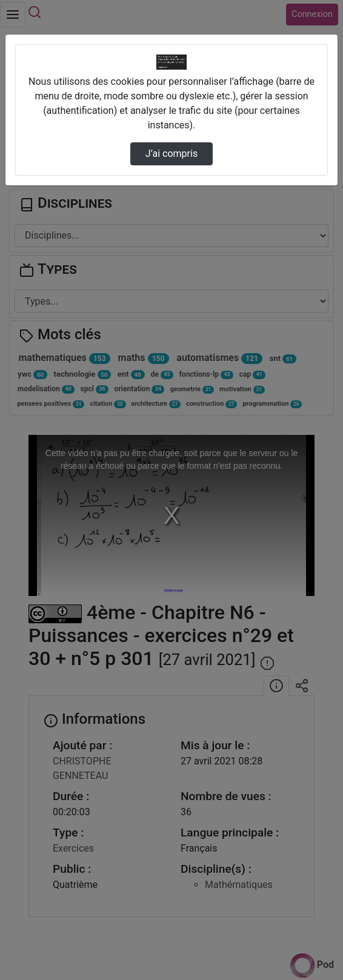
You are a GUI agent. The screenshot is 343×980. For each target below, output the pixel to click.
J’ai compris (171, 154)
